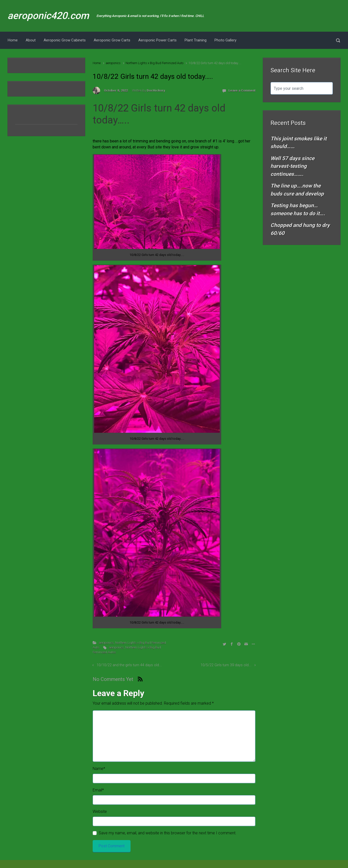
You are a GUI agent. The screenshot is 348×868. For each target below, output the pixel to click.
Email (98, 790)
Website (100, 812)
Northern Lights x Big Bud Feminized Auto (154, 63)
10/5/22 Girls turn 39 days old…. (226, 665)
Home (97, 63)
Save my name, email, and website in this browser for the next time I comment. (168, 833)
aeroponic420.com (48, 16)
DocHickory (156, 90)
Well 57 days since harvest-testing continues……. (292, 166)
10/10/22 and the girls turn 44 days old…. (129, 665)
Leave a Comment (242, 90)
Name (99, 769)
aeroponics (113, 63)
